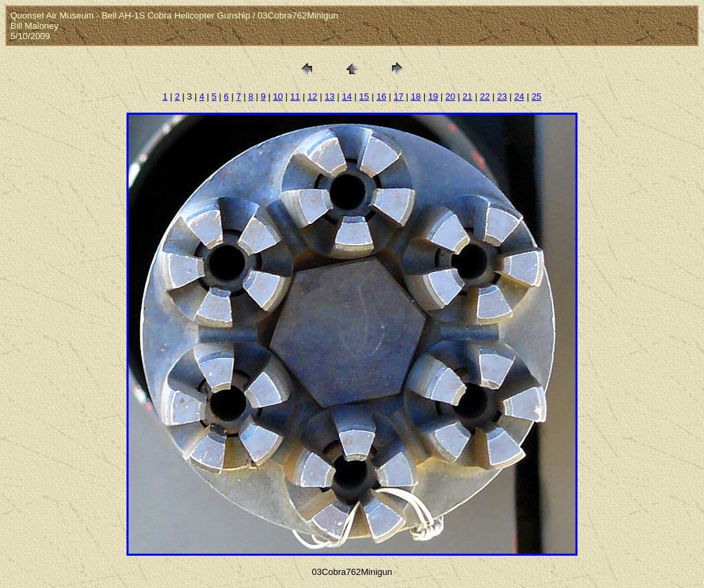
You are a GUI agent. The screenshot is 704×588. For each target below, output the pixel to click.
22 (485, 97)
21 (467, 97)
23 (502, 97)
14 (346, 97)
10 (278, 97)
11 (295, 97)
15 (364, 97)
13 (329, 97)
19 (433, 97)
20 (450, 97)
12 (312, 97)
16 (381, 97)
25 (536, 97)
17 (399, 97)
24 (519, 97)
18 (416, 97)
